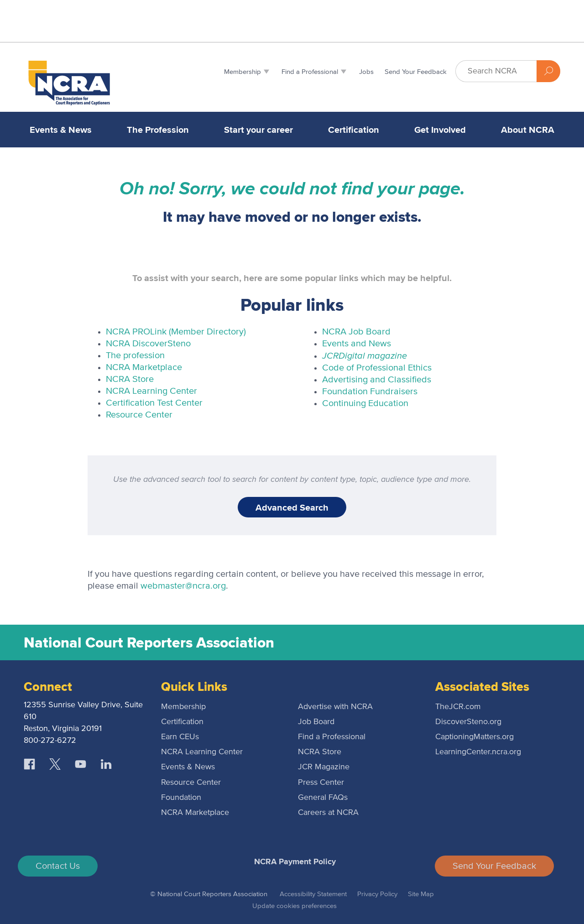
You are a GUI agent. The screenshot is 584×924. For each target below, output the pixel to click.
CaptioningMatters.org (474, 737)
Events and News (357, 344)
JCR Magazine (324, 767)
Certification (354, 130)
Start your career (258, 130)
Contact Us (58, 866)
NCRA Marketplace (144, 367)
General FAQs (323, 798)
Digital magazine (365, 355)
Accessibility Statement (313, 894)
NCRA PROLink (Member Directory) (176, 332)
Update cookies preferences (295, 906)
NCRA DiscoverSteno (148, 344)
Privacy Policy (377, 894)
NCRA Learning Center (151, 391)
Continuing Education (365, 403)
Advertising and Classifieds (377, 380)
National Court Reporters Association (149, 642)
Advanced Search (292, 507)
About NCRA (528, 130)
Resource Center (139, 415)
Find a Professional (332, 737)
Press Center (321, 783)
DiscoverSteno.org (468, 722)
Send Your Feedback (494, 866)
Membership (183, 707)
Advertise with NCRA (335, 707)
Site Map (421, 894)
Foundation (181, 798)
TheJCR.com (458, 707)
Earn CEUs (180, 737)
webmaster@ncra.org (183, 586)
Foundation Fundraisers (370, 392)
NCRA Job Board (356, 332)
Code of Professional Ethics (377, 368)
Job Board (316, 722)
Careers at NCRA (328, 813)
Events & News (61, 130)
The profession (135, 355)
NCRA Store (130, 379)
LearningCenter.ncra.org (478, 752)
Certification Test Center (154, 403)
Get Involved (440, 130)
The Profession (158, 130)
